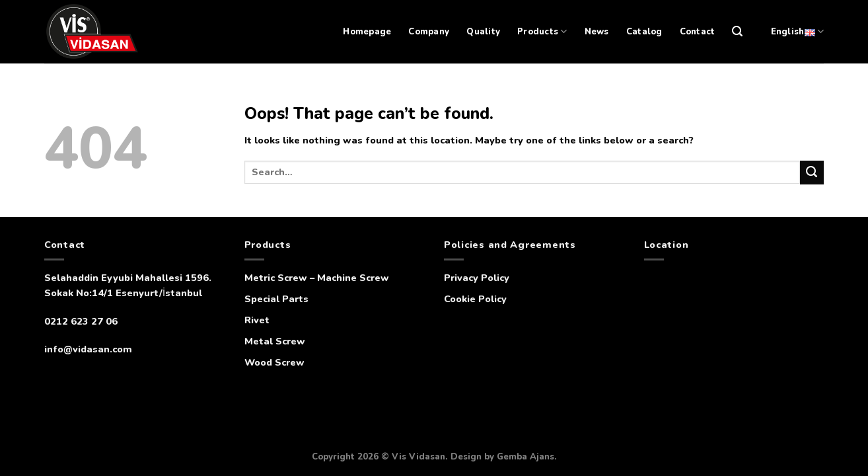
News (597, 32)
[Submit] (812, 173)
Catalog (644, 32)
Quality (483, 32)
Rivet (257, 320)
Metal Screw (275, 341)
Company (429, 32)
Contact (698, 32)
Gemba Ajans (525, 457)
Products (542, 31)
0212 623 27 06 (81, 321)
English (797, 31)
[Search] (737, 31)
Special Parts (276, 299)
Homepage (367, 32)
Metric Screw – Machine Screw (317, 278)
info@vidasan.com (88, 349)
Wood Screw (274, 362)
